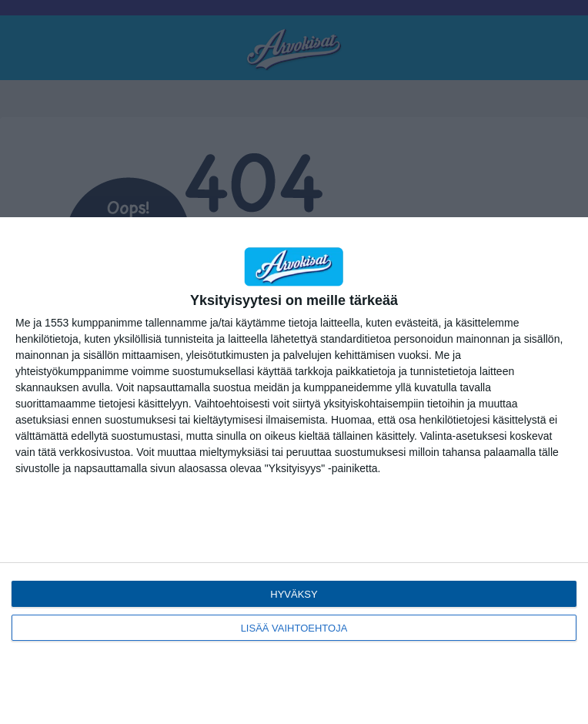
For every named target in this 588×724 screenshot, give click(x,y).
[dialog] (294, 471)
